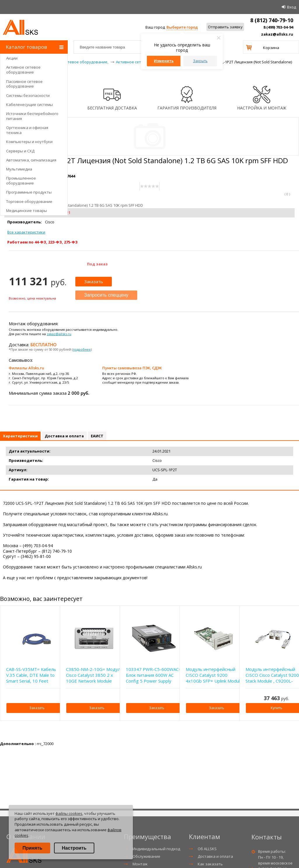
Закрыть (200, 61)
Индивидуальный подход (156, 849)
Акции (12, 58)
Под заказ (97, 264)
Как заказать (210, 864)
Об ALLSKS (207, 849)
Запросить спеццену (106, 295)
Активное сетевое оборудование (23, 70)
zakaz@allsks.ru (277, 34)
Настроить (74, 848)
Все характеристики (26, 232)
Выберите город (182, 27)
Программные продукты (29, 192)
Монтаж (140, 864)
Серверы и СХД (20, 151)
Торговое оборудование (29, 201)
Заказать (94, 281)
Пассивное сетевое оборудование (24, 84)
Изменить (164, 61)
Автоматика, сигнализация (31, 160)
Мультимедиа (19, 169)
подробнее (82, 349)
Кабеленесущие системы (29, 105)
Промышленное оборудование (21, 181)
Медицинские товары (27, 211)
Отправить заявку (225, 27)
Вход (292, 7)
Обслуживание (146, 856)
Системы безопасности (28, 95)
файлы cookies (69, 813)
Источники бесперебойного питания (32, 116)
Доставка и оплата (215, 856)
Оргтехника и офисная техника (27, 130)
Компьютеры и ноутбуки (29, 142)
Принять (32, 848)
